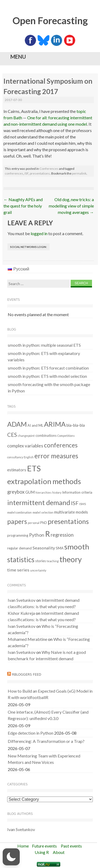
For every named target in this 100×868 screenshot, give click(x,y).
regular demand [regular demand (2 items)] (19, 548)
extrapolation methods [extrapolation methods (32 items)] (44, 481)
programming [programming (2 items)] (18, 535)
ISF (27, 173)
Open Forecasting (50, 20)
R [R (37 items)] (47, 534)
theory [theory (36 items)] (71, 559)
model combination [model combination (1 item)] (19, 512)
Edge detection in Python (31, 733)
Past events (71, 846)
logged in (39, 233)
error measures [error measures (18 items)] (56, 456)
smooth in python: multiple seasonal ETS (44, 345)
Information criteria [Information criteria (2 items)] (77, 492)
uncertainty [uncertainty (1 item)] (38, 570)
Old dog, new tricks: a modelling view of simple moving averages (71, 206)
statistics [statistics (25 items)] (21, 560)
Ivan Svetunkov (22, 600)
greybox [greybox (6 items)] (16, 492)
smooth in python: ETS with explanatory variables (44, 356)
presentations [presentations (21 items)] (68, 521)
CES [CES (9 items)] (12, 435)
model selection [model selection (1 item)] (43, 512)
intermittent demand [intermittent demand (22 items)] (39, 502)
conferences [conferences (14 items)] (61, 445)
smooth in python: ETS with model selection (47, 376)
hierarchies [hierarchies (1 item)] (43, 492)
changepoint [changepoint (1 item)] (26, 436)
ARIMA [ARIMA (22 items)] (55, 424)
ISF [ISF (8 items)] (75, 503)
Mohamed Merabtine (27, 639)
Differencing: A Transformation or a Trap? (46, 741)
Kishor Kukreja (21, 613)
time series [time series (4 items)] (18, 570)
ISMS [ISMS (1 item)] (83, 504)
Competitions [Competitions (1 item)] (66, 436)
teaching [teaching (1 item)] (53, 561)
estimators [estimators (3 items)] (17, 470)
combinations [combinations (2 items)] (46, 435)
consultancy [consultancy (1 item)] (15, 457)
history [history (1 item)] (57, 492)
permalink (79, 173)
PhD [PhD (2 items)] (44, 523)
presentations (40, 173)
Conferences (49, 169)
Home (23, 846)
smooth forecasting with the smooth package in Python (49, 388)
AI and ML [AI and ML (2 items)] (35, 425)
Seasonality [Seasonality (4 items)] (44, 548)
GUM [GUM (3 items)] (30, 492)
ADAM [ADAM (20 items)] (17, 424)
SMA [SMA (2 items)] (60, 548)
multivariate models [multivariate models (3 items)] (71, 512)
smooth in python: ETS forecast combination (48, 368)
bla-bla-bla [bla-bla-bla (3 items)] (76, 425)
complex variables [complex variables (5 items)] (25, 446)
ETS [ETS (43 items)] (34, 468)
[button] (11, 857)
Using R (42, 852)
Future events (44, 846)
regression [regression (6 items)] (62, 535)
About (59, 852)
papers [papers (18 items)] (17, 521)
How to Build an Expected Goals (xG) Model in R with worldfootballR (50, 694)
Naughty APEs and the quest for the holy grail (23, 206)
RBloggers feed (27, 675)
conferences (14, 173)
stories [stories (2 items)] (41, 561)
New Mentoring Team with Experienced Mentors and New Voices (44, 759)
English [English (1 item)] (29, 457)
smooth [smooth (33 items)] (77, 547)
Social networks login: (29, 247)
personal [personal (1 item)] (34, 523)
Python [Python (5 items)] (37, 535)
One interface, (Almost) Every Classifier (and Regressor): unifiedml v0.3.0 (48, 715)
